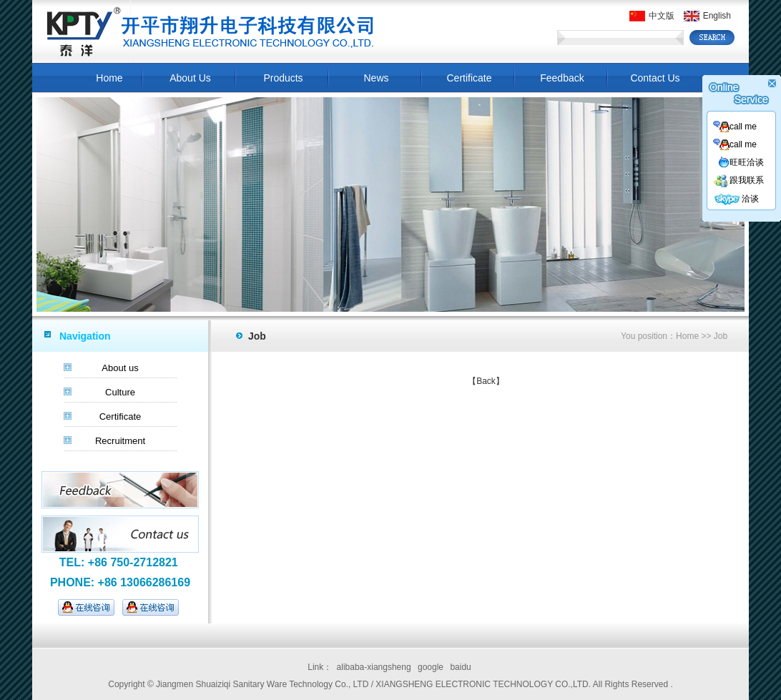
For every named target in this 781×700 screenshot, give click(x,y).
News (376, 78)
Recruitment (120, 441)
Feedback (562, 78)
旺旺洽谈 (741, 162)
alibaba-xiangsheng (374, 667)
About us (120, 368)
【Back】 (486, 381)
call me (735, 127)
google (431, 667)
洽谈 (736, 199)
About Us (190, 78)
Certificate (469, 78)
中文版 (652, 16)
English (707, 16)
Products (283, 78)
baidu (460, 667)
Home (109, 78)
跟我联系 (738, 180)
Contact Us (655, 78)
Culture (120, 392)
